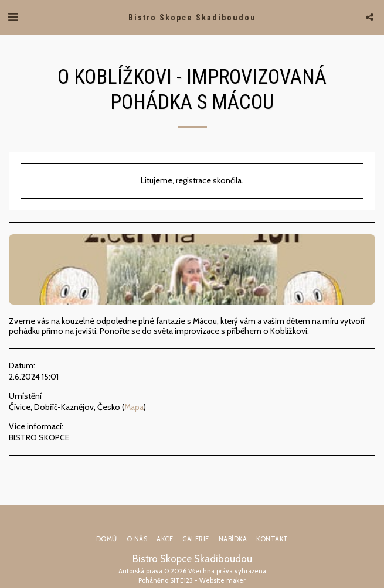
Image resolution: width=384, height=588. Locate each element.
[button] (13, 17)
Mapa (134, 407)
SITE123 (181, 580)
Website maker (222, 580)
